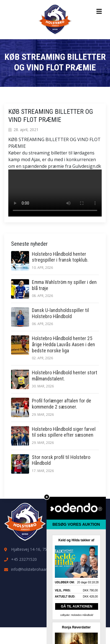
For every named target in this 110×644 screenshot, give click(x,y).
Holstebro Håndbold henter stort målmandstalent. (65, 376)
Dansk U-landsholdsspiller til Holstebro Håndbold (60, 313)
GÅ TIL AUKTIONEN (77, 606)
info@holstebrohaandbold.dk (37, 569)
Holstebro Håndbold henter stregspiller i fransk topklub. (60, 257)
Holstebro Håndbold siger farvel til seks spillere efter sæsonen (64, 432)
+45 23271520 (24, 559)
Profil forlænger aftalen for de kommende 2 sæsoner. (62, 404)
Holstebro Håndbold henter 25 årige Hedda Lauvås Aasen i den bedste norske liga (63, 344)
